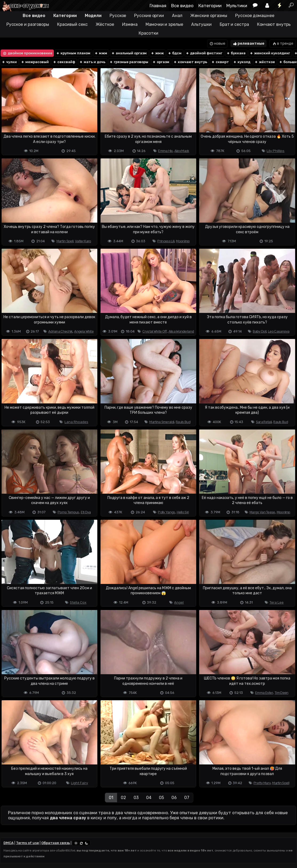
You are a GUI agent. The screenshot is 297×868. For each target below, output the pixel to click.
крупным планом (73, 53)
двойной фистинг (204, 53)
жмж (157, 53)
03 (136, 798)
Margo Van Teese (262, 512)
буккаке (236, 53)
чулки (9, 62)
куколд (242, 62)
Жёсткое (105, 24)
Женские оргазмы (209, 16)
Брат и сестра (234, 24)
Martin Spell (65, 241)
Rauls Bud (183, 422)
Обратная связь (56, 843)
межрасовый (35, 62)
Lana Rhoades (76, 422)
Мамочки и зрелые (164, 24)
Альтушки (201, 24)
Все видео (182, 6)
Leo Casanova (279, 331)
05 (161, 798)
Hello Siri (183, 512)
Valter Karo (83, 241)
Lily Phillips (276, 151)
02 (123, 798)
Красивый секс (72, 24)
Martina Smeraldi (162, 422)
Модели (93, 16)
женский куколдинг (270, 53)
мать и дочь (92, 62)
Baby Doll (260, 331)
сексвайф (64, 62)
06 (174, 798)
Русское (118, 16)
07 (187, 798)
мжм (101, 53)
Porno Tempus (68, 512)
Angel (179, 602)
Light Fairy (79, 783)
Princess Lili (166, 241)
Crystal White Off (154, 331)
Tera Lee (277, 602)
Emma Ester (264, 693)
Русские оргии (149, 16)
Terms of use (27, 843)
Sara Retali (264, 422)
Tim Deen (281, 693)
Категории (210, 6)
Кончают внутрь (274, 24)
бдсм (175, 53)
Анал (177, 16)
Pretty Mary (262, 783)
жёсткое (265, 62)
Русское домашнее (255, 16)
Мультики (237, 6)
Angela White (84, 331)
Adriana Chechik (61, 331)
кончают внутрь (190, 62)
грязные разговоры (129, 62)
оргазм (161, 62)
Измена (130, 24)
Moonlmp (183, 241)
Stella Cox (78, 602)
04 (149, 798)
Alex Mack (182, 151)
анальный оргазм (129, 53)
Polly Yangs (166, 512)
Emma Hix (165, 151)
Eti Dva (86, 512)
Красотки (148, 33)
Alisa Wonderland (181, 331)
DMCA (9, 843)
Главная (158, 6)
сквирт (220, 62)
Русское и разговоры (28, 24)
